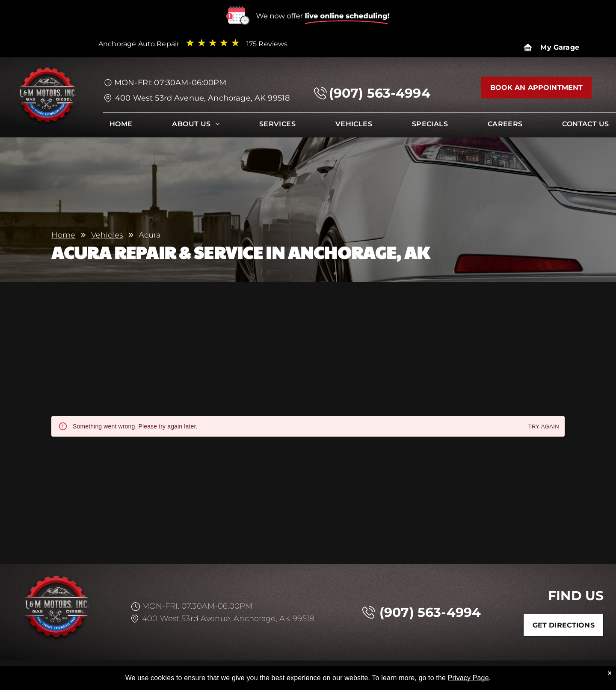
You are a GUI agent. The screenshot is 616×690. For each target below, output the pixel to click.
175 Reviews (267, 44)
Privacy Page (468, 678)
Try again (544, 427)
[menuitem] (121, 126)
